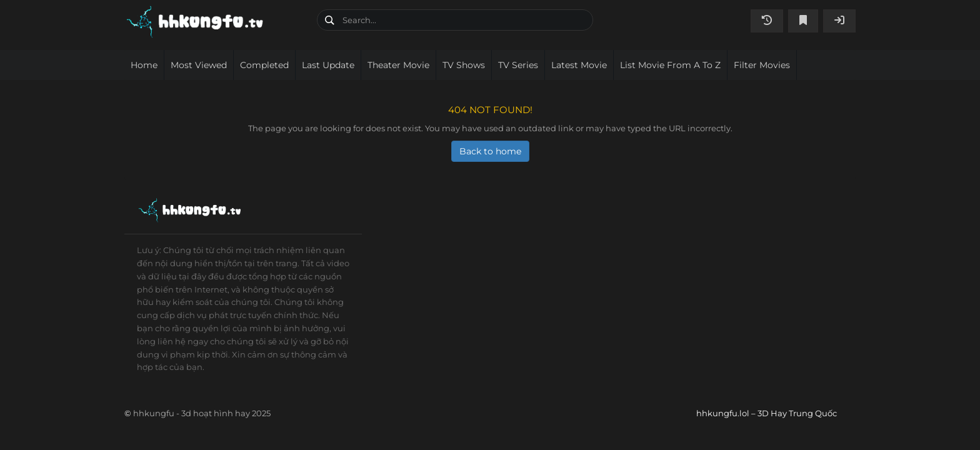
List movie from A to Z (670, 65)
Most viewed (199, 65)
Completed (264, 65)
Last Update (328, 65)
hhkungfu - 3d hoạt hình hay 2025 (202, 413)
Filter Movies (762, 65)
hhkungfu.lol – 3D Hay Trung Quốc (216, 22)
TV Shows (464, 65)
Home (144, 65)
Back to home (490, 151)
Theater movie (398, 65)
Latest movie (579, 65)
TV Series (518, 65)
